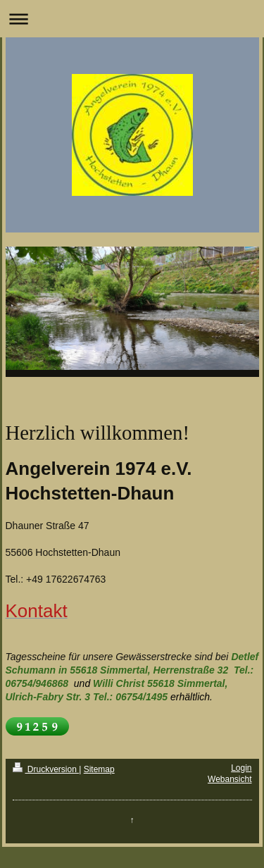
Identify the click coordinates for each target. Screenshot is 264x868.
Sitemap (99, 769)
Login (241, 768)
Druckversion (46, 769)
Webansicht (230, 779)
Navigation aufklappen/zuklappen (132, 19)
